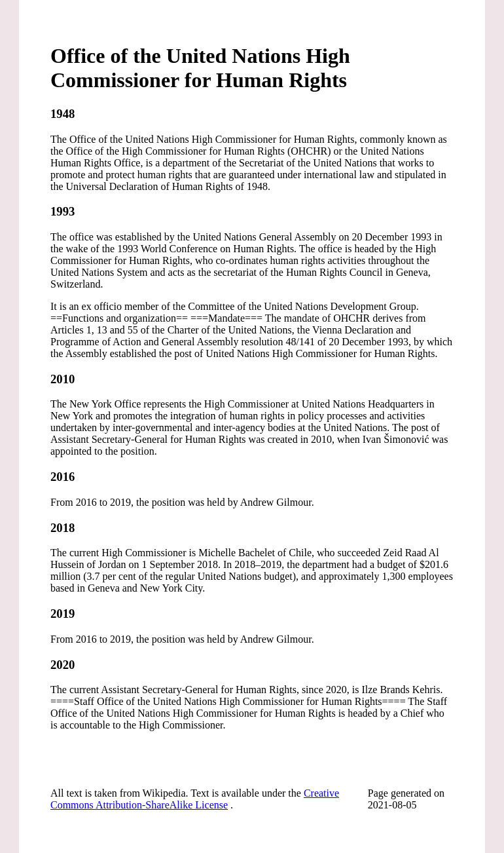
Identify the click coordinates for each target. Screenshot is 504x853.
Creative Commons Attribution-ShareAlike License (195, 799)
